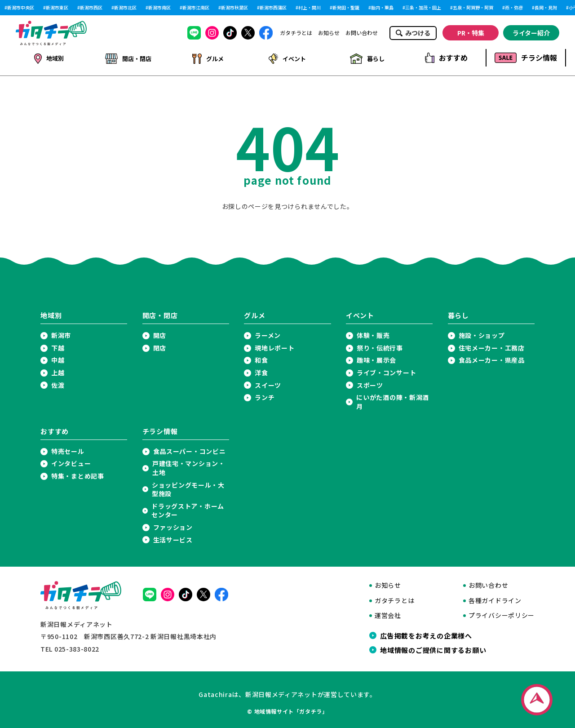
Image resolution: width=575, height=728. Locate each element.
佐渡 (58, 384)
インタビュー (71, 462)
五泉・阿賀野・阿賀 (473, 8)
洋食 (261, 371)
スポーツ (370, 384)
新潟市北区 (125, 8)
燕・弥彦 (514, 8)
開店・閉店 (128, 58)
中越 (58, 358)
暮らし (367, 58)
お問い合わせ (362, 33)
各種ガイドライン (495, 599)
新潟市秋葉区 (234, 8)
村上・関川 (310, 8)
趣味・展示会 (376, 358)
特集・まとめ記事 (78, 474)
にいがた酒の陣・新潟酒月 (393, 400)
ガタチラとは (296, 33)
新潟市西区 (91, 8)
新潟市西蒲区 (273, 8)
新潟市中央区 (21, 8)
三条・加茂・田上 (423, 8)
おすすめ (446, 58)
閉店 (160, 346)
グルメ (207, 58)
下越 (58, 346)
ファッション (173, 526)
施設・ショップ (482, 334)
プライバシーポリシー (502, 614)
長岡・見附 (546, 8)
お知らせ (329, 33)
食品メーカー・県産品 (492, 358)
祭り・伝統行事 (380, 346)
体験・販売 (373, 334)
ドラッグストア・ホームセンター (188, 509)
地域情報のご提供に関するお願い (433, 648)
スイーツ (268, 384)
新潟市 (61, 334)
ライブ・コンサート (386, 371)
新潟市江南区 (196, 8)
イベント (287, 58)
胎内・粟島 (382, 8)
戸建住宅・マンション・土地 (189, 466)
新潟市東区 (57, 8)
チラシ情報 (526, 58)
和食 (261, 358)
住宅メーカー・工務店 (492, 346)
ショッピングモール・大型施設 (188, 488)
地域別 (49, 58)
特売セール (68, 450)
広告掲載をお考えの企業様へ (426, 634)
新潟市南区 (159, 8)
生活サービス (173, 538)
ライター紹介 (531, 33)
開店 (160, 334)
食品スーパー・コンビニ (190, 450)
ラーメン (268, 334)
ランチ (265, 396)
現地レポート (274, 346)
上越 (58, 371)
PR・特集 (471, 33)
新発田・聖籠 (346, 8)
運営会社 (388, 614)
